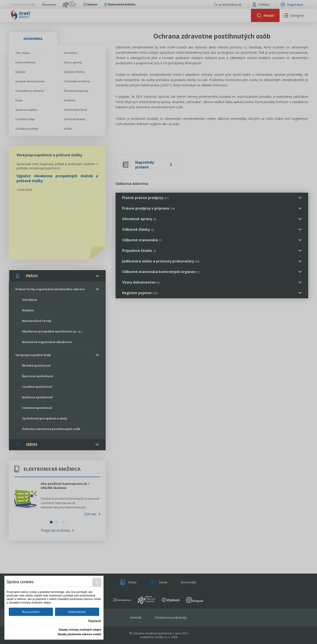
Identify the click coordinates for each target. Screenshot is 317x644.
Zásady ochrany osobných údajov (80, 630)
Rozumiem (31, 612)
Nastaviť (95, 621)
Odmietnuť (77, 612)
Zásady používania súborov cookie (79, 634)
